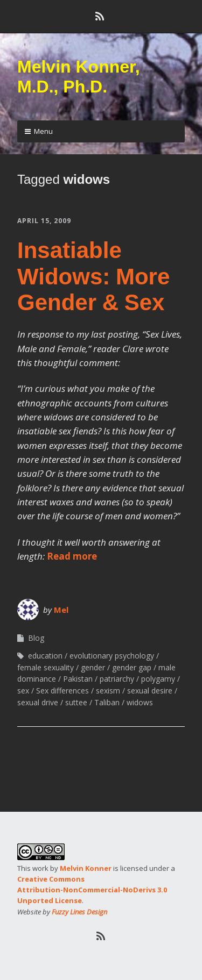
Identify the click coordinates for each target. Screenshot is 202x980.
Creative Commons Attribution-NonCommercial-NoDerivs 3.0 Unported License (92, 890)
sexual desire (150, 691)
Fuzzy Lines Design (79, 912)
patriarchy (117, 679)
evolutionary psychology (112, 656)
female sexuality (46, 667)
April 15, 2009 (44, 221)
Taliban (107, 702)
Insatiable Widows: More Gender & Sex (93, 276)
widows (140, 702)
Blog (36, 638)
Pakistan (78, 679)
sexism (108, 691)
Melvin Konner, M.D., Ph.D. (79, 77)
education (45, 656)
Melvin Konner (86, 868)
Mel (61, 610)
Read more (72, 556)
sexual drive (38, 702)
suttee (76, 702)
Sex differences (62, 691)
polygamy (158, 679)
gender (93, 667)
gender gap (132, 667)
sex (23, 691)
